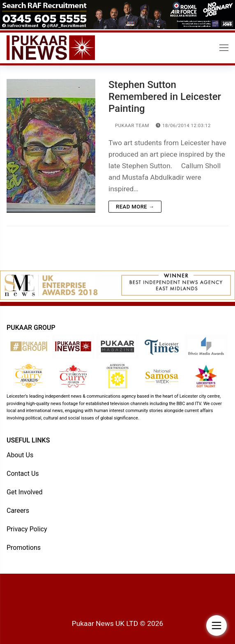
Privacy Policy (27, 529)
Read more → (135, 207)
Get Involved (25, 492)
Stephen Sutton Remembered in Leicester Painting (165, 97)
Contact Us (23, 474)
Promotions (24, 548)
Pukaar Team (129, 125)
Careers (18, 511)
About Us (20, 455)
